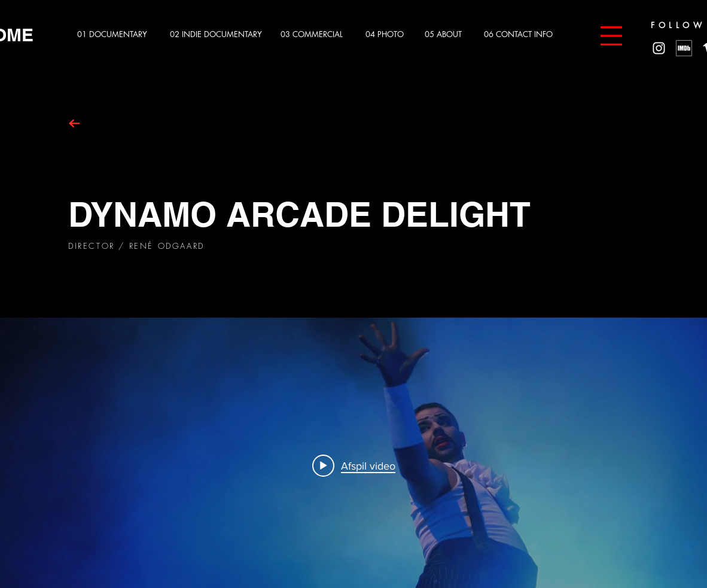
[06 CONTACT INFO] (522, 34)
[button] (611, 36)
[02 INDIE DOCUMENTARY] (217, 34)
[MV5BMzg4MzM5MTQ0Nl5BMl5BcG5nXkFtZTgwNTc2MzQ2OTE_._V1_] (684, 48)
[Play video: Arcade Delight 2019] (354, 465)
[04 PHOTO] (388, 34)
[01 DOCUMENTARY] (116, 34)
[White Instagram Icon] (659, 48)
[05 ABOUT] (448, 34)
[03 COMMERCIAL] (315, 34)
